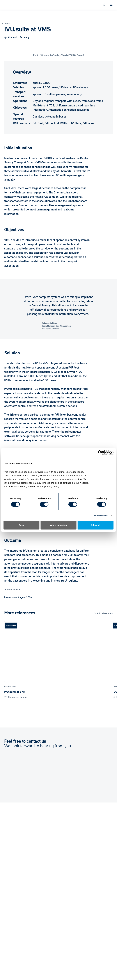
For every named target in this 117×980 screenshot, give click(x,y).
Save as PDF (14, 589)
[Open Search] (104, 5)
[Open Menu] (111, 5)
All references (105, 613)
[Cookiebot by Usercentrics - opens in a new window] (100, 452)
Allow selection (58, 525)
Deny (22, 525)
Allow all (96, 525)
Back (7, 23)
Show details (101, 515)
